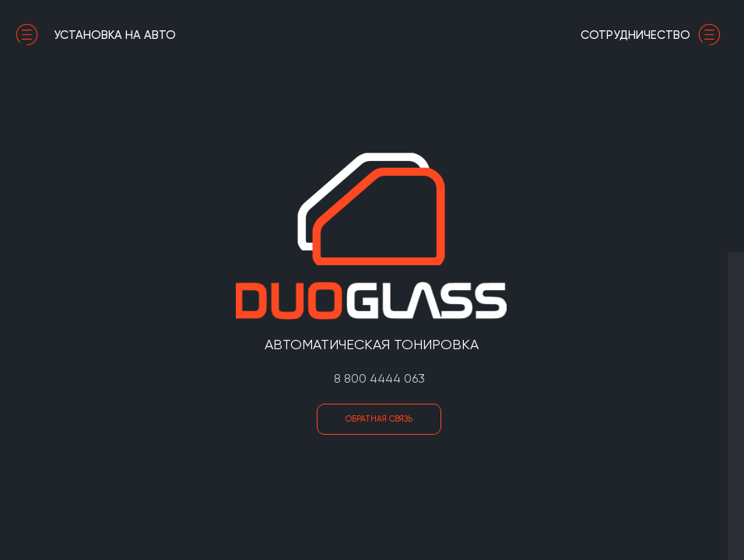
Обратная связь (379, 419)
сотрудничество (655, 35)
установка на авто (96, 35)
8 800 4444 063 (379, 378)
